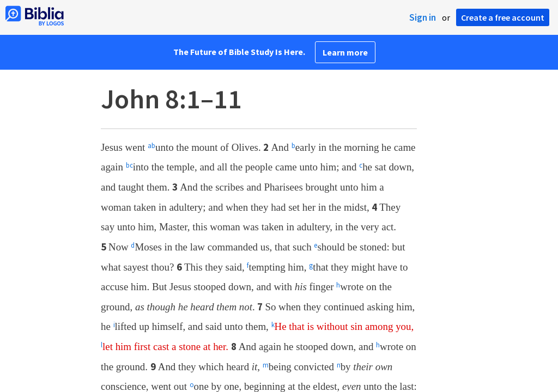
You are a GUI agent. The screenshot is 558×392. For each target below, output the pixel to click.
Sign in (423, 17)
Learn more (345, 52)
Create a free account (503, 17)
